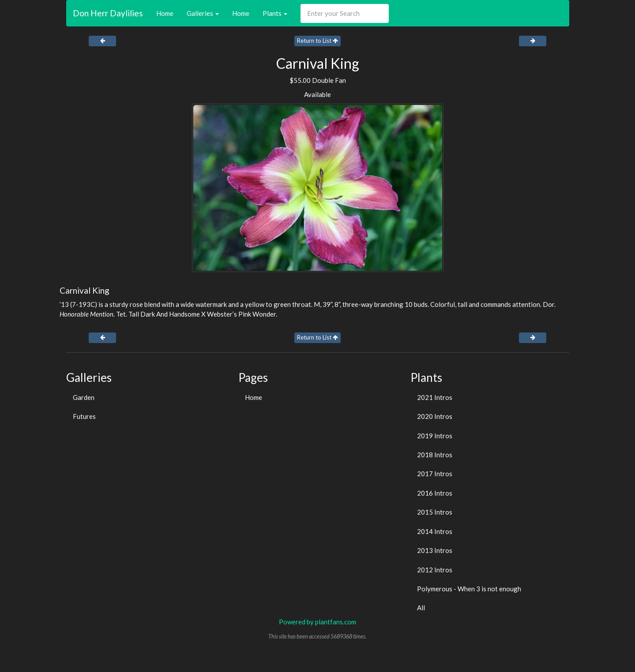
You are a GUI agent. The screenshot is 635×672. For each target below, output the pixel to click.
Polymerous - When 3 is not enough (469, 589)
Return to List (317, 41)
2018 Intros (435, 455)
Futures (84, 416)
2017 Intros (435, 474)
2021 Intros (435, 397)
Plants (275, 13)
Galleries (203, 13)
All (421, 608)
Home (165, 13)
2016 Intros (435, 493)
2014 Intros (435, 531)
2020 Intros (435, 416)
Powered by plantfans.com (317, 622)
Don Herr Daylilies (108, 13)
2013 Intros (435, 550)
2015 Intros (435, 512)
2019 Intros (435, 436)
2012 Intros (435, 570)
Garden (84, 397)
